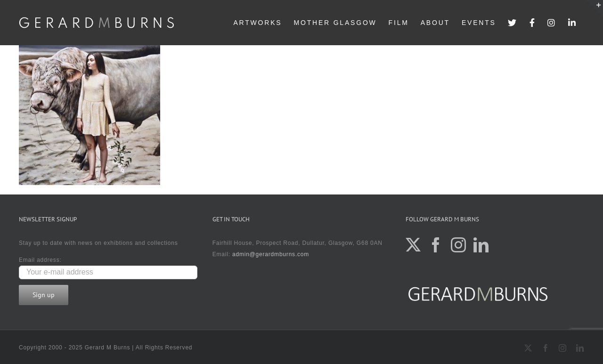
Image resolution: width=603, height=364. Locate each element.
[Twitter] (413, 245)
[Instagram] (459, 245)
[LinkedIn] (481, 245)
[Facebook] (436, 245)
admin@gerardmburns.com (271, 254)
